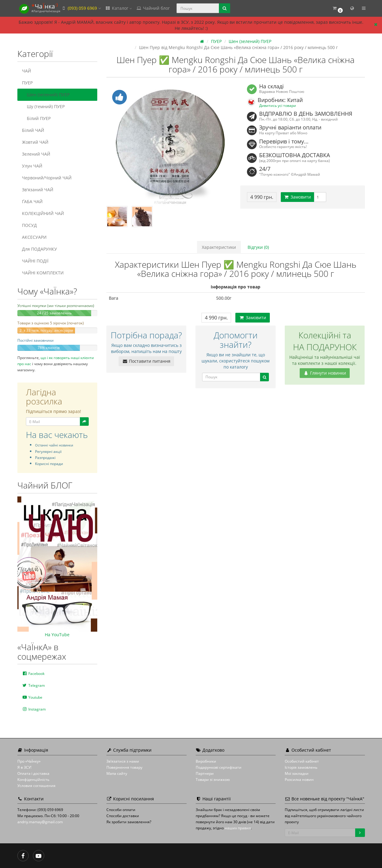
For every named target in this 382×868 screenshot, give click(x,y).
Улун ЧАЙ (32, 166)
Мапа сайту (117, 773)
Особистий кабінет (302, 761)
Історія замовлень (301, 767)
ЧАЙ (27, 71)
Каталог (119, 8)
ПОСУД (29, 225)
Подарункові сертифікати (219, 767)
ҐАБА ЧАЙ (32, 201)
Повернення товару (124, 767)
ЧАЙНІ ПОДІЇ (35, 261)
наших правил (238, 828)
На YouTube (57, 635)
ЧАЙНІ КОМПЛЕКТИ (43, 273)
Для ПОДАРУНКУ (39, 249)
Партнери (205, 773)
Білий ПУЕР (36, 118)
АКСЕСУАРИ (34, 237)
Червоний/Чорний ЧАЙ (47, 178)
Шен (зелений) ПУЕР (46, 95)
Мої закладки (297, 773)
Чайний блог (153, 8)
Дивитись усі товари (278, 105)
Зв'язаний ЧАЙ (38, 190)
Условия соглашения (36, 786)
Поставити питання (146, 361)
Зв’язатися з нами (123, 761)
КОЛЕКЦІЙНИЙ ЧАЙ (43, 213)
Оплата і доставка (33, 773)
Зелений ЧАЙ (36, 154)
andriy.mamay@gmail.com (40, 822)
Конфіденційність (33, 780)
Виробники (206, 761)
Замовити (297, 197)
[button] (338, 8)
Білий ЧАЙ (33, 130)
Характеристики (219, 247)
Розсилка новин (299, 780)
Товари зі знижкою (213, 780)
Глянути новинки (325, 373)
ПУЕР (27, 83)
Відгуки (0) (258, 247)
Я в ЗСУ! (24, 767)
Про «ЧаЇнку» (29, 761)
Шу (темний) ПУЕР (43, 106)
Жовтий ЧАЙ (35, 142)
